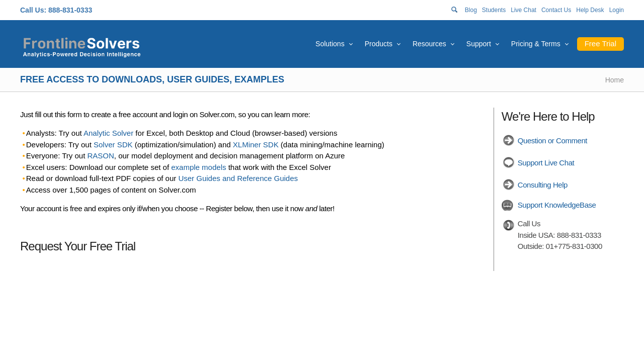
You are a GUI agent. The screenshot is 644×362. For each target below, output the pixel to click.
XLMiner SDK (256, 145)
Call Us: (33, 10)
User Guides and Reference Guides (238, 178)
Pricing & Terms (536, 44)
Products (379, 44)
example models (198, 167)
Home (615, 80)
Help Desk (590, 10)
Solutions (330, 44)
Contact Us (556, 10)
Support (479, 44)
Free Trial (600, 43)
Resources (429, 44)
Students (494, 10)
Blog (471, 10)
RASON (101, 156)
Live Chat (524, 10)
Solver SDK (113, 145)
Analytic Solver (108, 133)
